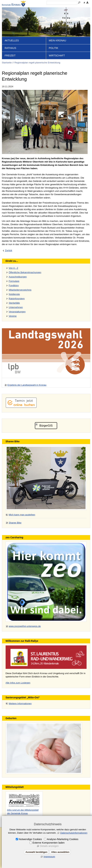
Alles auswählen (60, 852)
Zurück (9, 250)
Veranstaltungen (17, 312)
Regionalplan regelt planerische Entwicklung (37, 63)
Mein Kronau (58, 40)
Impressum (49, 857)
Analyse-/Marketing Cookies (63, 839)
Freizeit (10, 56)
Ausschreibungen (18, 277)
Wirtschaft (57, 56)
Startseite (7, 63)
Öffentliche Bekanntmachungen (25, 272)
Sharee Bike (15, 523)
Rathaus (11, 48)
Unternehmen (16, 307)
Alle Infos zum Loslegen (18, 683)
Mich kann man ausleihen (22, 515)
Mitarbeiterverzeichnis (20, 290)
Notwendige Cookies (30, 839)
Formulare (14, 281)
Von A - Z (13, 268)
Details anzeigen (49, 846)
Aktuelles (12, 40)
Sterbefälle (14, 303)
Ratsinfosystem (17, 299)
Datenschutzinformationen (74, 833)
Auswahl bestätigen (36, 852)
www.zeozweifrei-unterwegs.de (25, 626)
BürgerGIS (46, 426)
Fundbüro (14, 285)
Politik (54, 48)
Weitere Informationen (20, 703)
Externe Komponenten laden (49, 843)
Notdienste (14, 294)
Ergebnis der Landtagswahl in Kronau (27, 385)
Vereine (13, 316)
